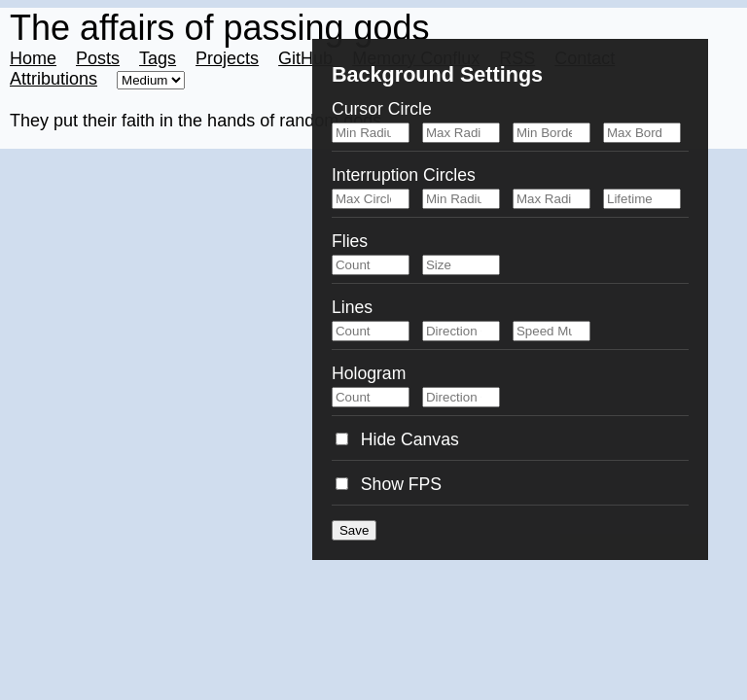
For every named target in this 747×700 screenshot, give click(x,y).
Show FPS (389, 484)
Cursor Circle (382, 109)
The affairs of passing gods (220, 28)
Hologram (369, 373)
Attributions (53, 79)
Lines (352, 307)
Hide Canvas (397, 439)
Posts (98, 58)
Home (33, 58)
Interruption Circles (404, 175)
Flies (350, 241)
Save (354, 530)
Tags (158, 58)
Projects (227, 58)
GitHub (305, 58)
